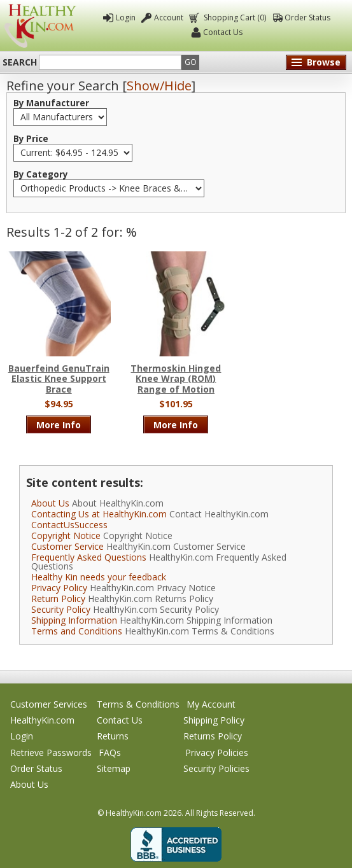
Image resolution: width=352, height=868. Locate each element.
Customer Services (49, 704)
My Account (211, 704)
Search (20, 62)
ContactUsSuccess (69, 525)
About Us (50, 503)
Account (169, 17)
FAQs (110, 752)
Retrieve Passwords (51, 752)
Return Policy (58, 598)
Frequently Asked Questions (89, 557)
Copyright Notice (66, 535)
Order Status (307, 17)
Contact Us (223, 32)
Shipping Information (74, 620)
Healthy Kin (40, 26)
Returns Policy (213, 736)
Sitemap (114, 768)
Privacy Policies (217, 752)
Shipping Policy (214, 720)
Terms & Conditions (138, 704)
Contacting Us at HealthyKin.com (99, 514)
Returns (113, 736)
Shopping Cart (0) (234, 17)
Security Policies (216, 768)
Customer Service (67, 546)
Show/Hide (159, 86)
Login (126, 17)
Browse (324, 62)
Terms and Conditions (77, 631)
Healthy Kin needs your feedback (99, 577)
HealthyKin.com (42, 720)
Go (191, 62)
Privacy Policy (59, 588)
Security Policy (61, 609)
